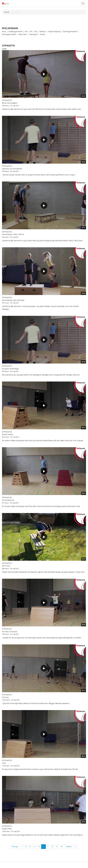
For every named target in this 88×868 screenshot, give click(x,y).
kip (36, 31)
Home (7, 12)
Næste (69, 847)
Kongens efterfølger (11, 369)
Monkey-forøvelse (10, 632)
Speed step (7, 829)
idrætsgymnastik (15, 31)
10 (62, 847)
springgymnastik (9, 34)
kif (31, 31)
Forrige (15, 847)
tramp (43, 34)
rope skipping (54, 31)
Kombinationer (8, 500)
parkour (43, 31)
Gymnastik (7, 100)
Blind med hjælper (10, 103)
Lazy (4, 763)
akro (4, 31)
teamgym (33, 34)
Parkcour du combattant (12, 169)
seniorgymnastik (70, 31)
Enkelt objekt (8, 434)
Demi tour (6, 566)
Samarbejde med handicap (13, 300)
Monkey (5, 697)
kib (26, 31)
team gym (23, 34)
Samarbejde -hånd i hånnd (13, 234)
